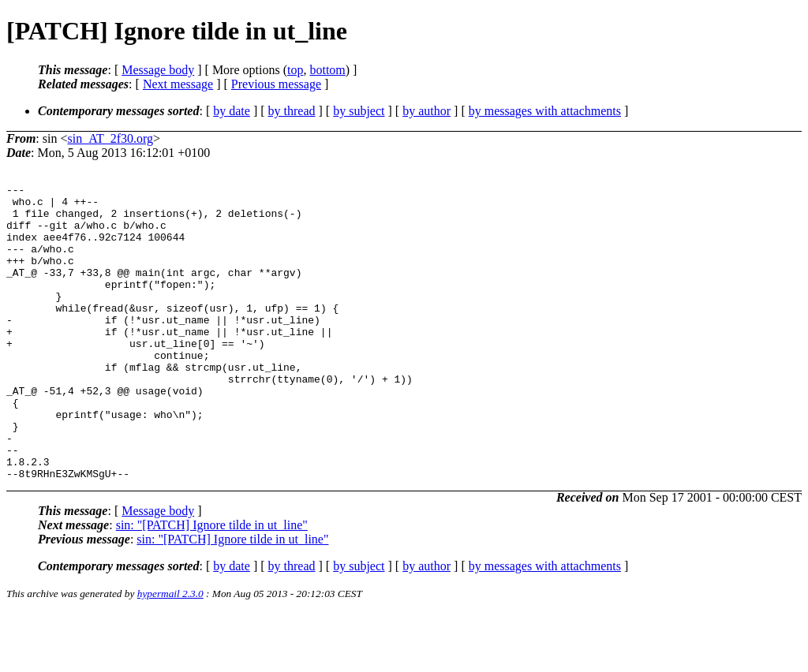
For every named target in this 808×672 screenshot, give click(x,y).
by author (426, 111)
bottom (327, 70)
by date (232, 111)
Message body (158, 70)
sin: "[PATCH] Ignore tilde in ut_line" (212, 584)
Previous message (276, 84)
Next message (178, 84)
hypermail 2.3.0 (170, 653)
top (295, 70)
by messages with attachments (545, 111)
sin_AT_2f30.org (110, 138)
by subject (359, 111)
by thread (292, 111)
